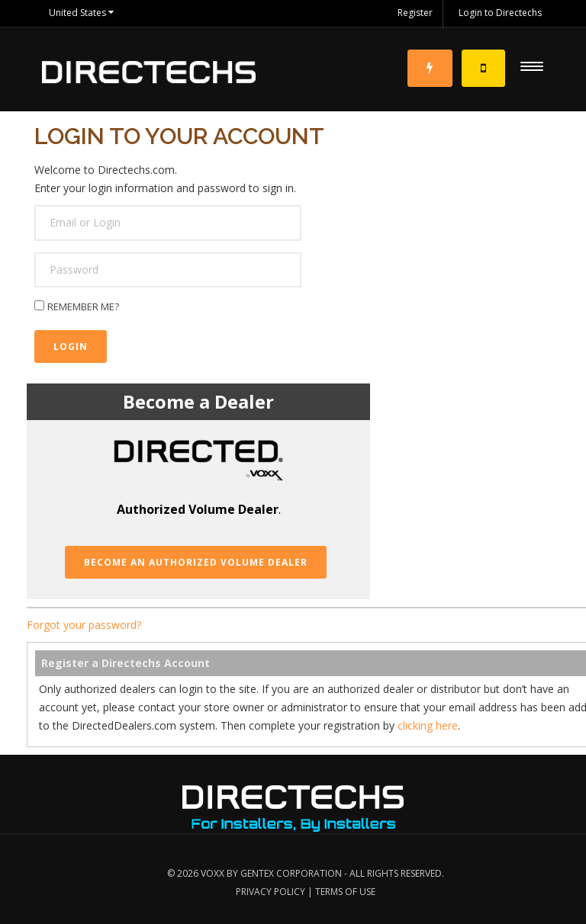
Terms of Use (345, 892)
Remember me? (83, 306)
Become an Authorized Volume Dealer (196, 562)
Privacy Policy (270, 892)
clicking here (428, 725)
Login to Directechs (500, 13)
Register (415, 13)
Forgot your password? (84, 625)
